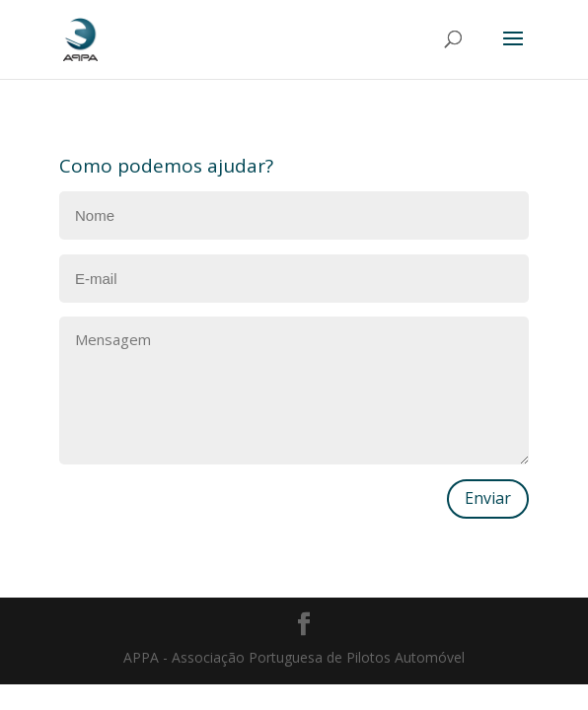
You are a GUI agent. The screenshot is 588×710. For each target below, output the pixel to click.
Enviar (488, 498)
